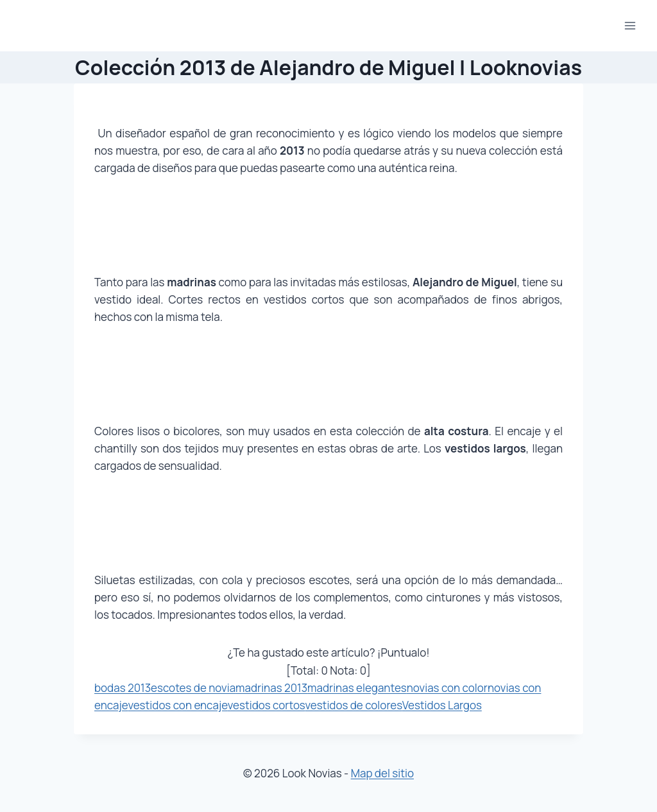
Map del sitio (382, 773)
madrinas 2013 (271, 688)
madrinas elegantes (357, 688)
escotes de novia (193, 688)
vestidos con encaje (177, 705)
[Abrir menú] (630, 25)
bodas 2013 (123, 688)
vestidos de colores (353, 705)
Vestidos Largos (442, 705)
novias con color (447, 688)
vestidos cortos (267, 705)
